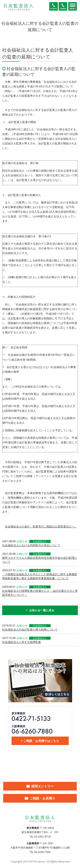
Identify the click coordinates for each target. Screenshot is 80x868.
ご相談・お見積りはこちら (41, 741)
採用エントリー (43, 786)
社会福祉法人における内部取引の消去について (31, 545)
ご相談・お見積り (42, 798)
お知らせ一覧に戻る (42, 610)
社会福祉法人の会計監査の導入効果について (30, 629)
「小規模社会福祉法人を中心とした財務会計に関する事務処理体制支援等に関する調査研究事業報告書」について (40, 576)
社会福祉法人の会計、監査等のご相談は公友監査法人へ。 (41, 526)
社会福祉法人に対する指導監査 (22, 642)
